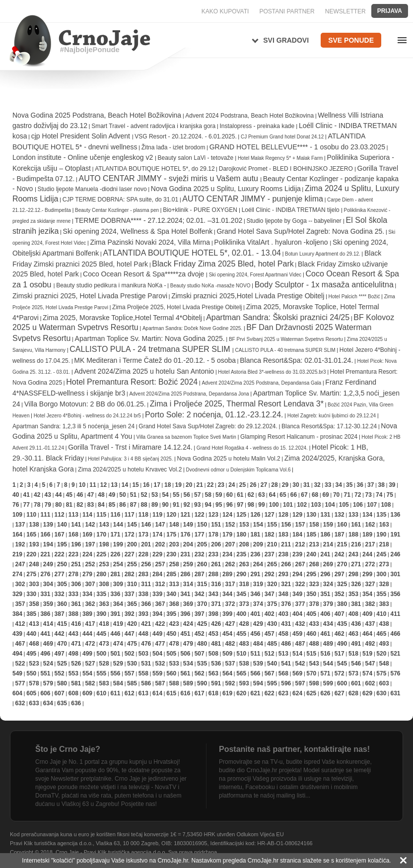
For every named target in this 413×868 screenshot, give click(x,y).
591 (216, 683)
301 (395, 574)
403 (283, 614)
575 (381, 673)
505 (171, 654)
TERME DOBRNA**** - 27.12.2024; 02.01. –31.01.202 (158, 220)
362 (90, 604)
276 (45, 574)
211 (286, 544)
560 (171, 673)
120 (171, 515)
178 (213, 534)
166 (45, 534)
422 (160, 624)
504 (157, 654)
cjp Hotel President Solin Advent (82, 136)
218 (384, 544)
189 (367, 534)
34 (338, 485)
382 (370, 604)
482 (230, 644)
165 (31, 534)
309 (118, 584)
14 (125, 485)
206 (216, 544)
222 (60, 554)
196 (76, 544)
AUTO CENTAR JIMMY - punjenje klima (253, 199)
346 (255, 594)
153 (244, 525)
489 (328, 644)
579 (48, 683)
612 (130, 693)
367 (160, 604)
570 (311, 673)
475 (132, 644)
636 (76, 703)
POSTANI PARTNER (287, 11)
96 (230, 505)
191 (395, 534)
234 (227, 554)
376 (286, 604)
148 (174, 525)
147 (160, 525)
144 (118, 525)
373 (244, 604)
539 (258, 664)
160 (342, 525)
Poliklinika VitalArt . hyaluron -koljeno (272, 242)
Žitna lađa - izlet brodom (173, 147)
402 (270, 614)
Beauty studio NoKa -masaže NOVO (211, 286)
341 (185, 594)
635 (62, 703)
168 (73, 534)
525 (62, 664)
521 (395, 654)
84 (101, 505)
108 (386, 505)
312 (160, 584)
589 (188, 683)
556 (115, 673)
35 (349, 485)
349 (297, 594)
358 (34, 604)
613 (143, 693)
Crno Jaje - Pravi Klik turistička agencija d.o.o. (111, 852)
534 (188, 664)
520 (381, 654)
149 (188, 525)
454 (227, 634)
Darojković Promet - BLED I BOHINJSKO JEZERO (287, 169)
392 (130, 614)
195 (62, 544)
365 (132, 604)
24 (232, 485)
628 (353, 693)
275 (31, 574)
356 (395, 594)
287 (200, 574)
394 (157, 614)
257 (160, 564)
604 (17, 693)
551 (45, 673)
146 (146, 525)
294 (297, 574)
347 (270, 594)
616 (185, 693)
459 (297, 634)
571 (325, 673)
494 (17, 654)
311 (146, 584)
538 (244, 664)
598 (314, 683)
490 (342, 644)
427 (230, 624)
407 (340, 614)
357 (20, 604)
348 (283, 594)
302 (20, 584)
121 (185, 515)
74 (379, 495)
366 (146, 604)
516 (325, 654)
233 (213, 554)
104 (330, 505)
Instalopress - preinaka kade (258, 126)
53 (155, 495)
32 (317, 485)
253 (104, 564)
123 (213, 515)
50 (122, 495)
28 (274, 485)
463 (353, 634)
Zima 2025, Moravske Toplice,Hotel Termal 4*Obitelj (122, 318)
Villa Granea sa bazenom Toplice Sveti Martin (186, 437)
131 (325, 515)
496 (45, 654)
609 (87, 693)
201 (146, 544)
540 (272, 664)
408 (353, 614)
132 (340, 515)
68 (315, 495)
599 (328, 683)
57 (197, 495)
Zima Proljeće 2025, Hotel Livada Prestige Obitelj (177, 307)
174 (157, 534)
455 (241, 634)
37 (371, 485)
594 (258, 683)
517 (340, 654)
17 (157, 485)
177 (200, 534)
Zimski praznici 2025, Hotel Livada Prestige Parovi (90, 296)
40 (16, 495)
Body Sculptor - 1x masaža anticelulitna (324, 285)
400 (241, 614)
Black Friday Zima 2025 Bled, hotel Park (223, 264)
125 (241, 515)
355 (381, 594)
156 (286, 525)
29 (285, 485)
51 (133, 495)
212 (300, 544)
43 (48, 495)
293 (283, 574)
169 (87, 534)
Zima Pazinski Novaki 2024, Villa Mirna (150, 242)
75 (390, 495)
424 (188, 624)
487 (300, 644)
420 (132, 624)
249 (48, 564)
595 (272, 683)
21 (200, 485)
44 (58, 495)
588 (174, 683)
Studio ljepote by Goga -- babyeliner (295, 221)
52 (144, 495)
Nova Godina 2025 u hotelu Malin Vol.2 (229, 459)
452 (200, 634)
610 (101, 693)
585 (132, 683)
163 (384, 525)
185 (311, 534)
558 (143, 673)
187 (340, 534)
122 (200, 515)
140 (62, 525)
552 (60, 673)
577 (20, 683)
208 (244, 544)
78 (37, 505)
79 (48, 505)
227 (130, 554)
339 (157, 594)
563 (213, 673)
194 (48, 544)
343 (213, 594)
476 (146, 644)
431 (286, 624)
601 (356, 683)
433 (314, 624)
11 (93, 485)
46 (80, 495)
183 (283, 534)
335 (101, 594)
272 (370, 564)
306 (76, 584)
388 (73, 614)
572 (340, 673)
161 (356, 525)
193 (34, 544)
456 (255, 634)
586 (146, 683)
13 (114, 485)
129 (297, 515)
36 (360, 485)
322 (300, 584)
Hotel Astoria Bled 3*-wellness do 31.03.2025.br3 (272, 372)
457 (270, 634)
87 (133, 505)
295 (311, 574)
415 (62, 624)
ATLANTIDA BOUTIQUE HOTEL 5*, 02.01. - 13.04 (192, 253)
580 (62, 683)
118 (143, 515)
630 (381, 693)
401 (255, 614)
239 (297, 554)
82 (80, 505)
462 (340, 634)
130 (311, 515)
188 (353, 534)
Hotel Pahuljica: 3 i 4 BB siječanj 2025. (130, 459)
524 (48, 664)
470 (62, 644)
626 (325, 693)
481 (216, 644)
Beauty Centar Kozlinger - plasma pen (117, 210)
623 (283, 693)
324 (328, 584)
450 (171, 634)
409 (367, 614)
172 (130, 534)
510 (241, 654)
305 (62, 584)
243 (353, 554)
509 (227, 654)
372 (230, 604)
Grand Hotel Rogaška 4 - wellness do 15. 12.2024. (252, 448)
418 (104, 624)
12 (103, 485)
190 (381, 534)
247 (20, 564)
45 (69, 495)
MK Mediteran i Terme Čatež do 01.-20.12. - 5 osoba (155, 360)
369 (188, 604)
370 (202, 604)
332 (60, 594)
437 (370, 624)
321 (286, 584)
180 (241, 534)
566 (255, 673)
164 (17, 534)
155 (272, 525)
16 (146, 485)
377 (300, 604)
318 (244, 584)
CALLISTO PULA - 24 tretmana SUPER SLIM (151, 349)
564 (227, 673)
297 (340, 574)
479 (188, 644)
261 (216, 564)
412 (20, 624)
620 (241, 693)
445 (101, 634)
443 (73, 634)
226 (115, 554)
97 (240, 505)
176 (185, 534)
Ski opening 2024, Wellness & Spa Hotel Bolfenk (138, 231)
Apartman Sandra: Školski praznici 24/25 (278, 317)
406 (325, 614)
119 (157, 515)
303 (34, 584)
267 (300, 564)
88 (144, 505)
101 (288, 505)
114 (87, 515)
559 (157, 673)
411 (395, 614)
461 (325, 634)
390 (101, 614)
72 (358, 495)
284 (157, 574)
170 (101, 534)
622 (270, 693)
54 (165, 495)
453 (213, 634)
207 (230, 544)
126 (255, 515)
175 (171, 534)
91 (176, 505)
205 (202, 544)
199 (118, 544)
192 (20, 544)
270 (342, 564)
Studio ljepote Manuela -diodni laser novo (92, 189)
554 (87, 673)
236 (255, 554)
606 (45, 693)
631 (395, 693)
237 (270, 554)
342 (200, 594)
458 (283, 634)
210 (272, 544)
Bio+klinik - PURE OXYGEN (201, 210)
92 (187, 505)
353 (353, 594)
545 (342, 664)
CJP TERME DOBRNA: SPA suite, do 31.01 (120, 200)
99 (261, 505)
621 (255, 693)
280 (101, 574)
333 (73, 594)
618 (213, 693)
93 (197, 505)
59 (219, 495)
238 (283, 554)
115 (101, 515)
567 (270, 673)
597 (300, 683)
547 (370, 664)
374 (258, 604)
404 (297, 614)
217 (370, 544)
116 (115, 515)
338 (143, 594)
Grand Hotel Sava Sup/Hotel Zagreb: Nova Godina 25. (300, 231)
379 (328, 604)
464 (367, 634)
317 (230, 584)
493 (384, 644)
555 (101, 673)
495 (31, 654)
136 (395, 515)
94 (208, 505)
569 (297, 673)
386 (45, 614)
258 (174, 564)
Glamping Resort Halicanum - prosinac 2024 (299, 437)
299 (367, 574)
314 (188, 584)
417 (90, 624)
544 (328, 664)
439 (17, 634)
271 (356, 564)
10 (82, 485)
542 (300, 664)
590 (202, 683)
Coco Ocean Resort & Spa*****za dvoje (144, 274)
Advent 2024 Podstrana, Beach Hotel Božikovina (249, 116)
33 (328, 485)
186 (325, 534)
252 (90, 564)
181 (255, 534)
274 (17, 574)
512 (270, 654)
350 (311, 594)
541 (286, 664)
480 (202, 644)
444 (87, 634)
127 (270, 515)
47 (91, 495)
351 (325, 594)
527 (90, 664)
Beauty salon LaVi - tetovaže (197, 158)
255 (132, 564)
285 (171, 574)
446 (115, 634)
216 (356, 544)
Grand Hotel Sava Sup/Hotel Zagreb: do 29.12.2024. (208, 426)
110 (31, 515)
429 (258, 624)
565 (241, 673)
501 (115, 654)
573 (353, 673)
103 (316, 505)
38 (381, 485)
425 (202, 624)
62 (251, 495)
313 (174, 584)
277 (60, 574)
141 (76, 525)
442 (60, 634)
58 (208, 495)
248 (34, 564)
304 (48, 584)
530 (132, 664)
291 (255, 574)
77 (27, 505)
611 (115, 693)
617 (200, 693)
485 (272, 644)
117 (130, 515)
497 (60, 654)
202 (160, 544)
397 (200, 614)
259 (188, 564)
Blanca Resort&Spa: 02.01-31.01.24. (296, 360)
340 (171, 594)
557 (130, 673)
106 (358, 505)
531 (146, 664)
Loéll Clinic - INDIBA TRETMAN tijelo (292, 210)
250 (62, 564)
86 (122, 505)
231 (185, 554)
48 (101, 495)
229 (157, 554)
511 (255, 654)
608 (73, 693)
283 (143, 574)
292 (270, 574)
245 (381, 554)
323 (314, 584)
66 (294, 495)
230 (171, 554)
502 (130, 654)
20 (189, 485)
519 (367, 654)
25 (242, 485)
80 (58, 505)
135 (381, 515)
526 (76, 664)
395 (171, 614)
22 (210, 485)
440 (31, 634)
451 (185, 634)
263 (244, 564)
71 (347, 495)
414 (48, 624)
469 (48, 644)
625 (311, 693)
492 (370, 644)
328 (384, 584)
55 (176, 495)
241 (325, 554)
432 (300, 624)
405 (311, 614)
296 (325, 574)
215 (342, 544)
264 (258, 564)
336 (115, 594)
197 (90, 544)
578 (34, 683)
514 (297, 654)
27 (264, 485)
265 (272, 564)
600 (342, 683)
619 (227, 693)
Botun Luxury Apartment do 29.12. (323, 254)
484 (258, 644)
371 (216, 604)
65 (283, 495)
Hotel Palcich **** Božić (354, 297)
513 (283, 654)
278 (73, 574)
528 (104, 664)
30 (296, 485)
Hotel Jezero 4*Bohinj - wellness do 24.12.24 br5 (87, 416)
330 (31, 594)
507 (200, 654)
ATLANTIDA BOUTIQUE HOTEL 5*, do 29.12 (155, 169)
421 (146, 624)
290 (241, 574)
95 (219, 505)
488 (314, 644)
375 (272, 604)
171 (115, 534)
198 (104, 544)
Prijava (390, 11)
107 (372, 505)
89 (155, 505)
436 (356, 624)
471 (76, 644)
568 (283, 673)
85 (112, 505)
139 (48, 525)
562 (200, 673)
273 (384, 564)
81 (69, 505)
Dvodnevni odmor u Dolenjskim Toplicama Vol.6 (239, 470)
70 (336, 495)
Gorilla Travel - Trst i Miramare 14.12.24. (130, 447)
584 (118, 683)
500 (101, 654)
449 (157, 634)
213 (314, 544)
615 (171, 693)
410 (381, 614)
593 (244, 683)
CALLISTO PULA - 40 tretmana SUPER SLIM (286, 350)
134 (367, 515)
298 (353, 574)
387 (60, 614)
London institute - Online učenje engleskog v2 (84, 157)
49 (112, 495)
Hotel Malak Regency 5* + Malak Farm (281, 158)
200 (132, 544)
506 (185, 654)
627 (340, 693)
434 (328, 624)
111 (45, 515)
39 (392, 485)
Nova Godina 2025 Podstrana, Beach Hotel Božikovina (97, 115)
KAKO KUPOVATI (225, 11)
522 (20, 664)
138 (34, 525)
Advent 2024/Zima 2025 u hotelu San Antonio (144, 371)
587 (160, 683)
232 (200, 554)
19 (178, 485)
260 (202, 564)
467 (20, 644)
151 (216, 525)
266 (286, 564)
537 (230, 664)
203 (174, 544)
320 (272, 584)
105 (344, 505)
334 (87, 594)
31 (307, 485)
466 (395, 634)
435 (342, 624)
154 (258, 525)
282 (130, 574)
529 (118, 664)
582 (90, 683)
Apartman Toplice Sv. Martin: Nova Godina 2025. (150, 338)
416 (76, 624)
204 (188, 544)
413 (34, 624)
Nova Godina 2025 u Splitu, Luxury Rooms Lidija (226, 189)
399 (227, 614)
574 (367, 673)
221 (45, 554)
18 (168, 485)
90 (165, 505)
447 (130, 634)
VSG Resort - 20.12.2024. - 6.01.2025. (185, 136)
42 (37, 495)
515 (311, 654)
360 (62, 604)
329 (17, 594)
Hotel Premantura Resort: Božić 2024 (132, 382)
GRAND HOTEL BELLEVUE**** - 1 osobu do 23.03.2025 (297, 147)
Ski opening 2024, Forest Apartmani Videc (255, 275)
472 (90, 644)
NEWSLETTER (345, 11)
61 (240, 495)
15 (135, 485)
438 (384, 624)
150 (202, 525)
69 (325, 495)
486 (286, 644)
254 (118, 564)
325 (342, 584)
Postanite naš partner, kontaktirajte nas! (294, 749)
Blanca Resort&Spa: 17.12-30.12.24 (329, 426)
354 (367, 594)
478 (174, 644)
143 (104, 525)
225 (101, 554)
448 (143, 634)
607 (60, 693)
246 (395, 554)
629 (367, 693)
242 (340, 554)
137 (20, 525)
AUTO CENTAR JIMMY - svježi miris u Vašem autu (169, 178)
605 (31, 693)
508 (213, 654)
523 (34, 664)
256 (146, 564)
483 (244, 644)
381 (356, 604)
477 (160, 644)
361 (76, 604)
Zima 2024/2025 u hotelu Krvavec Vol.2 (130, 469)
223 (73, 554)
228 (143, 554)
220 (31, 554)
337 (130, 594)
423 (174, 624)
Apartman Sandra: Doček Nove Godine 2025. (192, 328)
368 (174, 604)
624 (297, 693)
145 (132, 525)
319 (258, 584)
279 (87, 574)
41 (27, 495)
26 (253, 485)
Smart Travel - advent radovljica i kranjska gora (153, 126)
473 (104, 644)
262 (230, 564)
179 (227, 534)
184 (297, 534)
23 (221, 485)
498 (73, 654)
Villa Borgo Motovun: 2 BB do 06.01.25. (85, 404)
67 (304, 495)
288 (213, 574)
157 (300, 525)
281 (115, 574)
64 (272, 495)
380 (342, 604)
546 (356, 664)
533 (174, 664)
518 (353, 654)
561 (185, 673)
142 (90, 525)
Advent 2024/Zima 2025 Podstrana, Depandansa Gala (261, 383)
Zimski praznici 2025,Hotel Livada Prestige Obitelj (248, 296)
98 (251, 505)
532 (160, 664)
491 (356, 644)
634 (48, 703)
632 (20, 703)
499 (87, 654)
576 (395, 673)
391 (115, 614)
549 (17, 673)
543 (314, 664)
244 (367, 554)
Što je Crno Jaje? (68, 749)
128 (283, 515)
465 (381, 634)
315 (202, 584)
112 (60, 515)
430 (272, 624)
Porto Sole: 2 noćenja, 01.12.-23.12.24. (214, 415)
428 (244, 624)
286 (185, 574)
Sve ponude (351, 40)
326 (356, 584)
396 (185, 614)
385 (31, 614)
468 (34, 644)
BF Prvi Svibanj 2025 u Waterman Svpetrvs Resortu (286, 339)
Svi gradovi (286, 40)
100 (274, 505)
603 (384, 683)
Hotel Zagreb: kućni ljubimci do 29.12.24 (332, 416)
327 (370, 584)
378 (314, 604)
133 (353, 515)
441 (45, 634)
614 (157, 693)
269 (328, 564)
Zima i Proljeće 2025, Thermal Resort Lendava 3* (237, 404)
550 (31, 673)
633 (34, 703)
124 (227, 515)
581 (76, 683)
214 (328, 544)
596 (286, 683)
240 (311, 554)
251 (76, 564)
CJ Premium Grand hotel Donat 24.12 (282, 137)
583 (104, 683)
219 (17, 554)
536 (216, 664)
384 (17, 614)
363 (104, 604)
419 (118, 624)
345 (241, 594)
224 (87, 554)
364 (118, 604)
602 (370, 683)
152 (230, 525)
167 (60, 534)
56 (187, 495)
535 (202, 664)
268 (314, 564)
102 (302, 505)
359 (48, 604)
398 (213, 614)
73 (369, 495)
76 (16, 505)
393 (143, 614)
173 (143, 534)
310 (132, 584)
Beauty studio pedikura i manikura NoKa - (111, 285)
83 (91, 505)
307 (90, 584)
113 (73, 515)
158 (314, 525)
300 (381, 574)
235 (241, 554)
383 (384, 604)
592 (230, 683)
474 (118, 644)
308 (104, 584)
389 (87, 614)
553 (73, 673)
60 (230, 495)
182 (270, 534)
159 (328, 525)
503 (143, 654)
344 (227, 594)
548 (384, 664)
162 (370, 525)
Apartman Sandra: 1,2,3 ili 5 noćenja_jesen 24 (73, 426)
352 (340, 594)
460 (311, 634)
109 (17, 515)
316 (216, 584)
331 (45, 594)
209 (258, 544)
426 (216, 624)
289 (227, 574)
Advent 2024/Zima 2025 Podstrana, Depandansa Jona (189, 394)
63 (261, 495)
